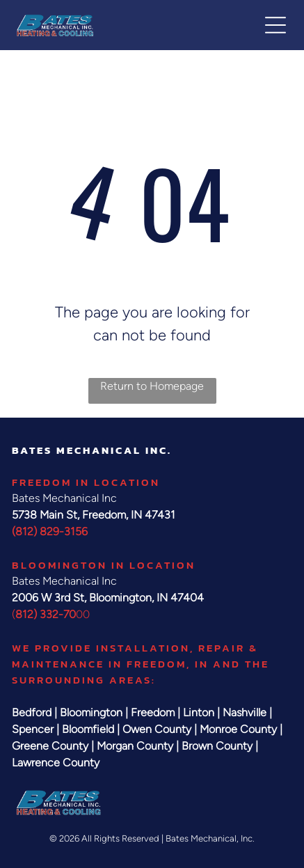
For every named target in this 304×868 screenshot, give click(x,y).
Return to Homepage (152, 386)
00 (83, 614)
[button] (275, 25)
